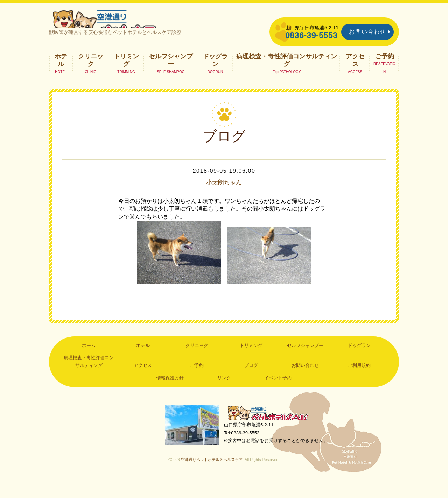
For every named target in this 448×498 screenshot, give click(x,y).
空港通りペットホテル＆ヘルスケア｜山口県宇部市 (142, 26)
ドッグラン (215, 76)
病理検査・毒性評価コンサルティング (287, 76)
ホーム (89, 361)
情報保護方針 (170, 393)
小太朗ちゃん (224, 198)
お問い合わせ (367, 32)
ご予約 (385, 72)
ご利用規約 (359, 381)
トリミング (126, 76)
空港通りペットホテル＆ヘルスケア (273, 429)
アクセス (355, 76)
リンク (224, 393)
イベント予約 (278, 393)
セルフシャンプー (171, 76)
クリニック (91, 76)
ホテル (61, 76)
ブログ (251, 381)
